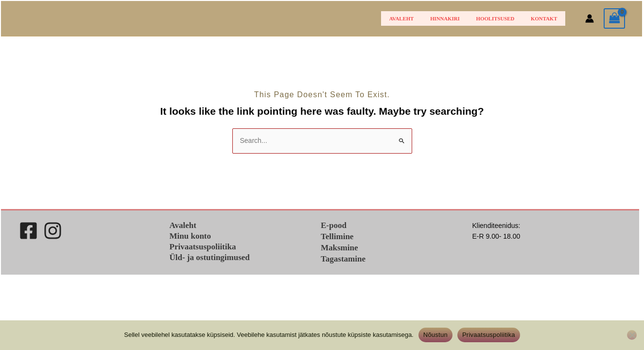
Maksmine (339, 248)
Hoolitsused (504, 18)
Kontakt (547, 18)
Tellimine (337, 236)
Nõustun (435, 335)
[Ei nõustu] (632, 335)
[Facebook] (28, 231)
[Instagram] (53, 231)
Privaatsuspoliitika (203, 247)
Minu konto (191, 236)
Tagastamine (343, 259)
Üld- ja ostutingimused (210, 257)
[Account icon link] (590, 18)
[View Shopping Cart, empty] (614, 19)
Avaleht (423, 18)
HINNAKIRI (460, 18)
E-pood (334, 225)
